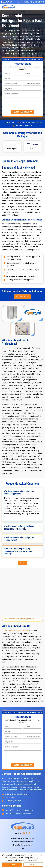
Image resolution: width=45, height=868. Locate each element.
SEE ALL (23, 563)
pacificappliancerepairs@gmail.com (17, 794)
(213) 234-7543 (10, 123)
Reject (33, 865)
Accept (12, 865)
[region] (22, 860)
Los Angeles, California (13, 801)
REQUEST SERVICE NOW (23, 112)
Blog (23, 848)
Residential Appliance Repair (22, 845)
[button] (22, 492)
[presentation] (23, 104)
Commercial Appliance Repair (22, 842)
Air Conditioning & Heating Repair (23, 838)
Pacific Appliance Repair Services (15, 631)
